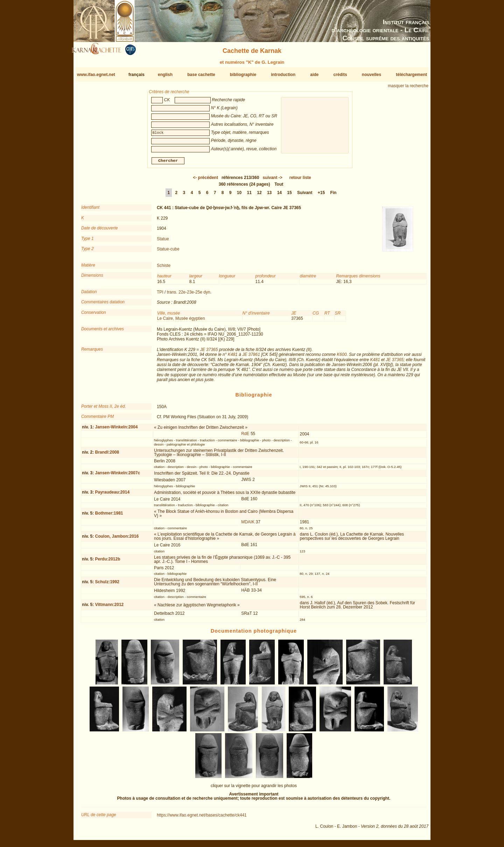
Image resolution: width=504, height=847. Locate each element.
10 (239, 195)
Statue (163, 241)
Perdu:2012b (107, 562)
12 (259, 195)
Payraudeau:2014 (112, 495)
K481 (233, 357)
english (165, 75)
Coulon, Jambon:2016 (117, 539)
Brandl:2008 (107, 455)
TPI (160, 295)
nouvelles (372, 75)
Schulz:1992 (107, 585)
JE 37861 (251, 357)
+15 (321, 195)
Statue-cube (168, 252)
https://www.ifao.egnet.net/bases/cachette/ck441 (202, 818)
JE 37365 (209, 352)
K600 (342, 357)
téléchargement (411, 75)
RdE (245, 436)
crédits (340, 75)
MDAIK (248, 524)
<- (205, 180)
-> (272, 180)
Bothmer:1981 (109, 516)
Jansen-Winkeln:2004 (116, 430)
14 (279, 195)
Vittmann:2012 (109, 607)
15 (289, 195)
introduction (283, 75)
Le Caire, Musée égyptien (181, 321)
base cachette (201, 75)
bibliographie (243, 75)
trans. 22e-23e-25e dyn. (189, 295)
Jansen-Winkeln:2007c (117, 476)
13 (269, 195)
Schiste (164, 268)
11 (249, 195)
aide (314, 75)
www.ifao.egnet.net (96, 75)
